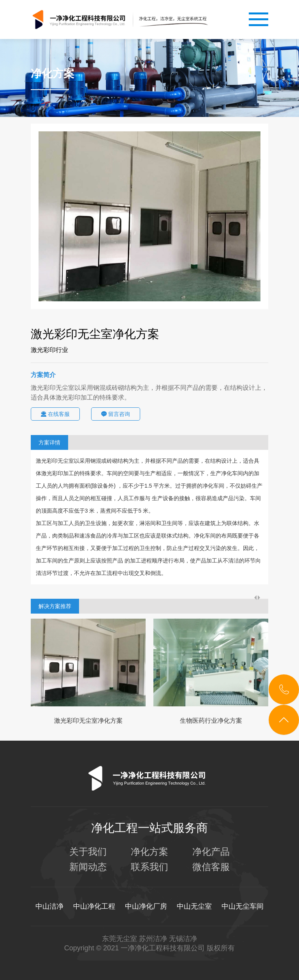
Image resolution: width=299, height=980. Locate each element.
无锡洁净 (183, 939)
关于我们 (88, 852)
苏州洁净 (153, 939)
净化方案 (149, 852)
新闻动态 (88, 867)
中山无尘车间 (243, 906)
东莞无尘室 (120, 939)
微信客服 (211, 867)
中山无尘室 (194, 906)
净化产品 (211, 852)
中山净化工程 (94, 906)
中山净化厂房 (146, 906)
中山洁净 (49, 906)
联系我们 (149, 867)
